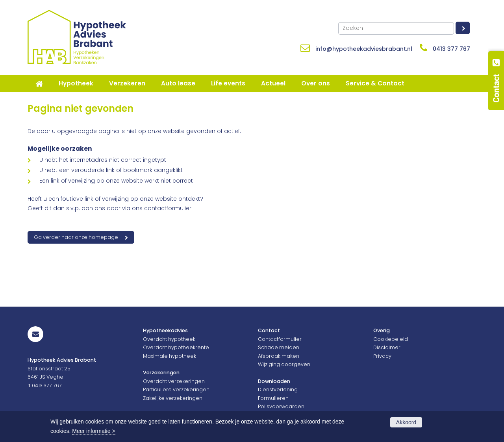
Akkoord (406, 422)
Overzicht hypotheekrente (176, 347)
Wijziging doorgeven (284, 364)
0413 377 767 (451, 49)
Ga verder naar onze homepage (76, 237)
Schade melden (279, 347)
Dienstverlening (278, 389)
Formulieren (273, 398)
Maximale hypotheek (170, 356)
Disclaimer (387, 347)
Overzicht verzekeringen (174, 381)
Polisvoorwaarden (281, 406)
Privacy (382, 356)
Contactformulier (280, 339)
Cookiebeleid (391, 339)
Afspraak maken (279, 356)
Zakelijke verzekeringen (173, 398)
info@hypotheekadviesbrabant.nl (364, 49)
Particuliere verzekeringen (176, 389)
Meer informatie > (94, 431)
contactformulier (168, 208)
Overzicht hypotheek (169, 339)
